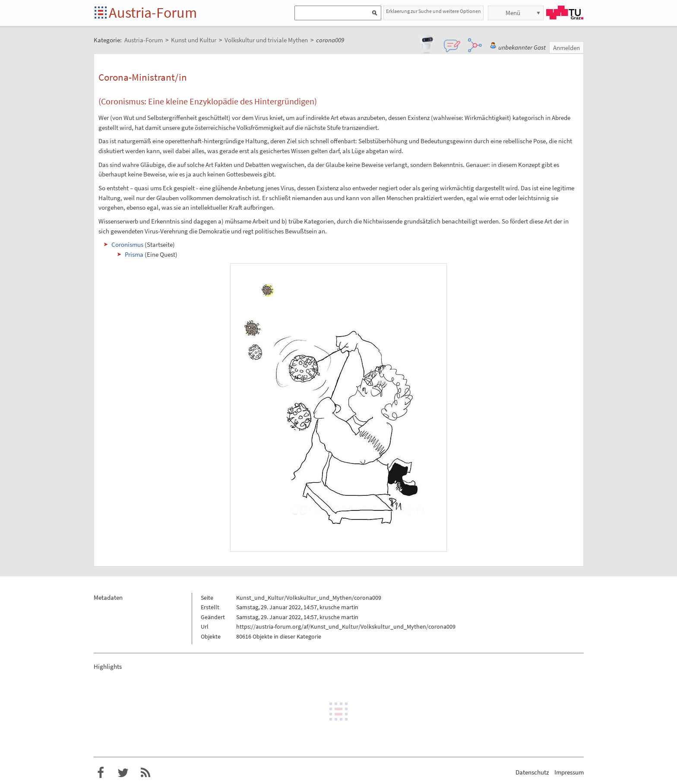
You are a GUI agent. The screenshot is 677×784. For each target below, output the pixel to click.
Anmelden (566, 48)
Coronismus (127, 244)
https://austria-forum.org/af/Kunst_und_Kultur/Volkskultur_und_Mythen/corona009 (346, 627)
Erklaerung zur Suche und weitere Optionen (433, 11)
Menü (513, 13)
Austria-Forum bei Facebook (101, 773)
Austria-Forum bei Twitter (123, 773)
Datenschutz (532, 772)
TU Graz (565, 13)
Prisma (134, 254)
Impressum (569, 772)
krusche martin (339, 607)
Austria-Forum (153, 13)
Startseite (101, 13)
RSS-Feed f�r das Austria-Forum (146, 773)
